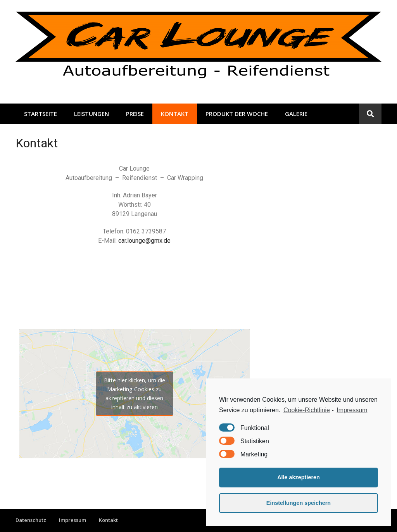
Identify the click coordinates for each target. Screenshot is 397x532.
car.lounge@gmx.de (144, 241)
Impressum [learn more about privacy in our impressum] (352, 410)
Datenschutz (31, 520)
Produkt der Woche (237, 114)
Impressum (72, 520)
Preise (135, 114)
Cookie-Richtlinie (307, 410)
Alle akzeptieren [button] (299, 477)
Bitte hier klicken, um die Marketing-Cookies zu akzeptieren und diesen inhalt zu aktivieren (135, 394)
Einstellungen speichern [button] (299, 503)
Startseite (41, 114)
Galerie (296, 114)
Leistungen (91, 114)
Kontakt (175, 114)
